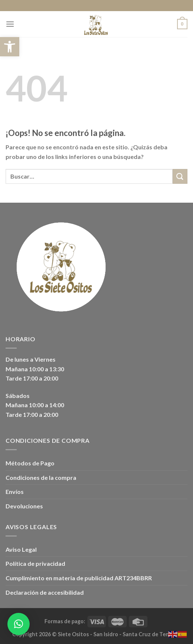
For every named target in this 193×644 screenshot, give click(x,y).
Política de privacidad (35, 563)
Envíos (15, 492)
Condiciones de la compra (41, 477)
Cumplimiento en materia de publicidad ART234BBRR (79, 578)
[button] (10, 47)
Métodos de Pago (30, 463)
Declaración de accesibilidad (45, 592)
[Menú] (10, 24)
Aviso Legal (21, 549)
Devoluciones (24, 506)
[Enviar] (180, 176)
